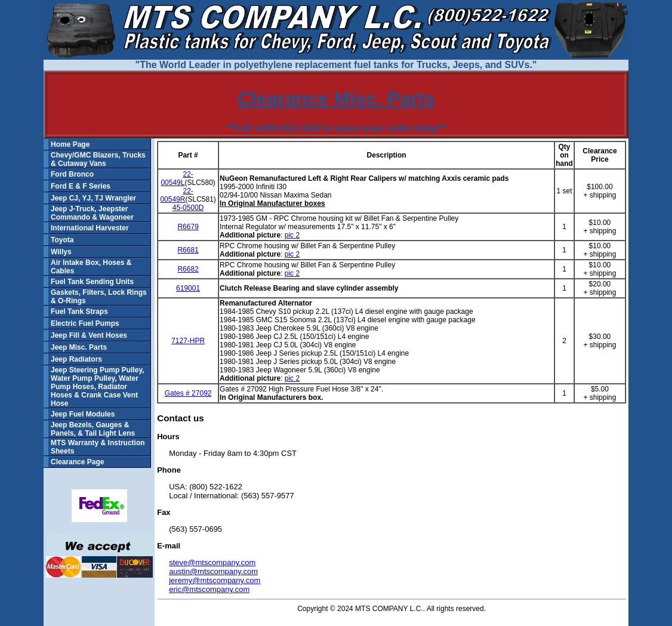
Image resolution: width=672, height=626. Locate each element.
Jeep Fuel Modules (83, 414)
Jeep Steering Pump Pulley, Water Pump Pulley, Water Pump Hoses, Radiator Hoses (98, 383)
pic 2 (292, 235)
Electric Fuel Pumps (85, 323)
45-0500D (188, 208)
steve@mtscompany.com (212, 562)
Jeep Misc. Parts (79, 347)
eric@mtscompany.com (209, 589)
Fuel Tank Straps (79, 312)
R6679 (188, 227)
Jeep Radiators (76, 359)
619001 (188, 288)
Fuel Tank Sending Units (92, 282)
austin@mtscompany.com (213, 571)
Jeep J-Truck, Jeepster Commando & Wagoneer (92, 213)
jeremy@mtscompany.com (215, 580)
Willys (61, 252)
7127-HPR (188, 341)
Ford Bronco (72, 174)
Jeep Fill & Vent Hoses (89, 335)
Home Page (70, 144)
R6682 (188, 269)
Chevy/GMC (71, 155)
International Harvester (90, 228)
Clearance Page (77, 462)
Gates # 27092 (188, 393)
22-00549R (176, 195)
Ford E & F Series (81, 186)
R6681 (188, 250)
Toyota (62, 240)
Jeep (59, 198)
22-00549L (177, 178)
